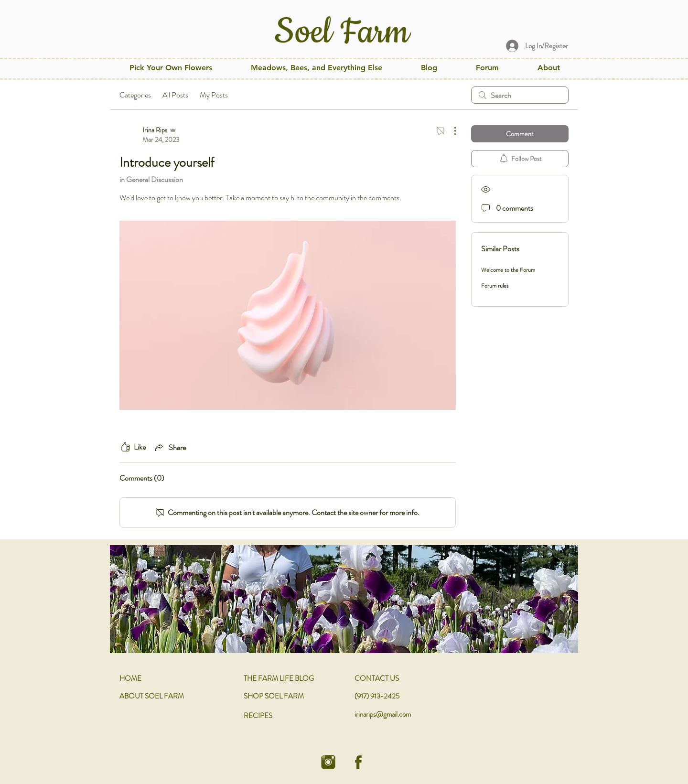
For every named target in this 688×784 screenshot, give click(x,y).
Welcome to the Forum (508, 270)
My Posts (214, 95)
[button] (316, 68)
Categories (135, 95)
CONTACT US (377, 678)
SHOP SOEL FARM (274, 696)
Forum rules (495, 286)
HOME (130, 678)
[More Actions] (450, 131)
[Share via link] (170, 447)
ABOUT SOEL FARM (152, 696)
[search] (520, 95)
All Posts (175, 95)
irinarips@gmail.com (383, 714)
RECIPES (258, 716)
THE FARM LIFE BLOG (279, 678)
